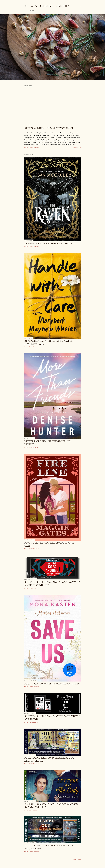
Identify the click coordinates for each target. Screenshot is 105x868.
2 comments (33, 810)
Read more (77, 148)
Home (32, 11)
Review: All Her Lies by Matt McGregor (49, 128)
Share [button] (26, 148)
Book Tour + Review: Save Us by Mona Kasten (52, 684)
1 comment (32, 588)
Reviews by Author (43, 11)
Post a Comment (34, 148)
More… (69, 11)
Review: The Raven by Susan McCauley (48, 243)
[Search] (80, 5)
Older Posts (76, 859)
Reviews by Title (59, 11)
